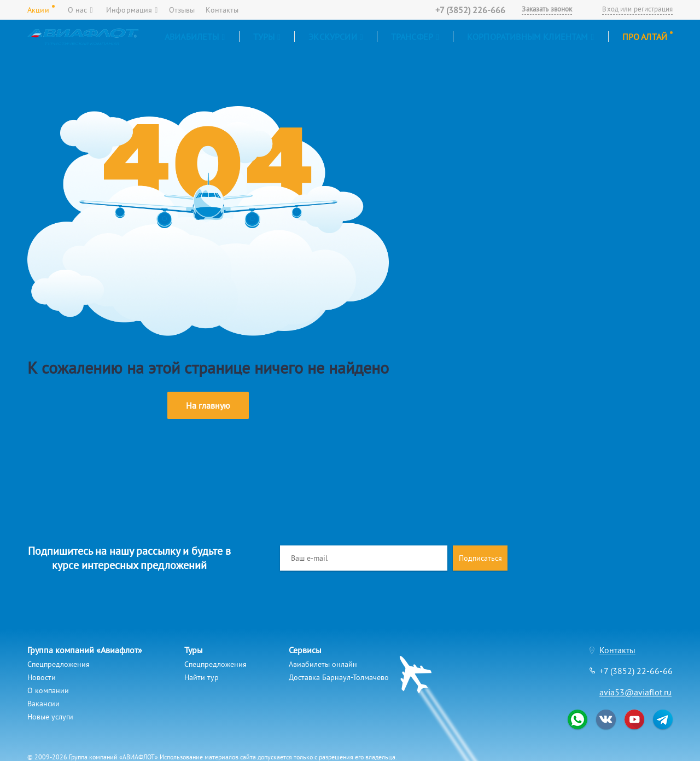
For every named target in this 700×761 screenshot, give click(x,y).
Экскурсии (336, 37)
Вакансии (43, 704)
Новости (42, 677)
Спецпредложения (59, 664)
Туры (267, 37)
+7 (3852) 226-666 (470, 10)
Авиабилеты (195, 37)
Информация (132, 10)
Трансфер (415, 37)
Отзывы (182, 10)
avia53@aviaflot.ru (635, 692)
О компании (48, 690)
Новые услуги (50, 717)
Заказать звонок (547, 9)
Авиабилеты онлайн (323, 664)
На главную (208, 405)
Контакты (222, 10)
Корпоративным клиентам (531, 37)
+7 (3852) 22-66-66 (636, 671)
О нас (80, 10)
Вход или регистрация (637, 9)
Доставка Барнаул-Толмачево (339, 677)
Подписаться (480, 558)
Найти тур (202, 677)
